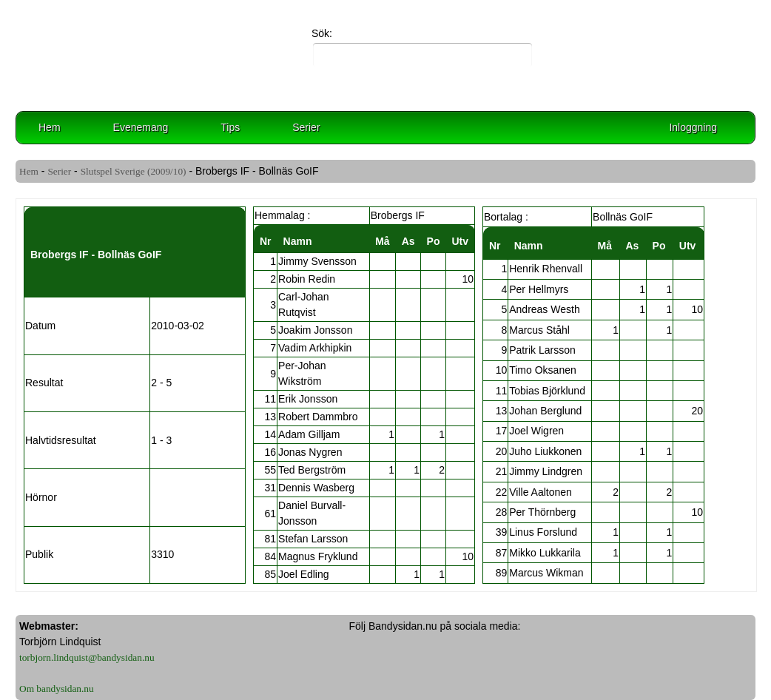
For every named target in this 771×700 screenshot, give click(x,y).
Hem (50, 127)
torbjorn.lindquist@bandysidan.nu (87, 657)
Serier (306, 127)
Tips (230, 127)
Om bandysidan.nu (57, 689)
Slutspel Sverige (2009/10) (134, 171)
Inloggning (693, 127)
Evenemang (141, 127)
